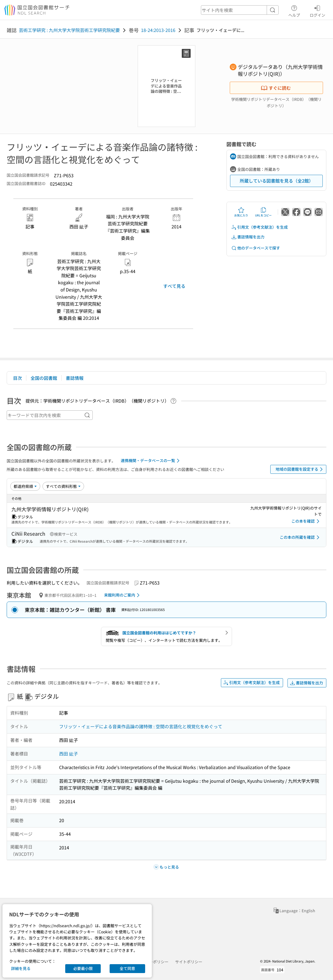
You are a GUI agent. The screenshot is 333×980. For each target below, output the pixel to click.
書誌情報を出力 (248, 237)
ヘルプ (294, 10)
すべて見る (174, 286)
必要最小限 (83, 968)
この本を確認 (306, 521)
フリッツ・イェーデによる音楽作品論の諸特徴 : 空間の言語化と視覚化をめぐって (141, 726)
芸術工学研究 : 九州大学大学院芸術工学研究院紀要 (69, 30)
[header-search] (240, 10)
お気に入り (241, 212)
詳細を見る (21, 968)
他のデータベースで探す (256, 248)
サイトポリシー (189, 962)
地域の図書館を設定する (300, 469)
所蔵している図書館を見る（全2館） (277, 181)
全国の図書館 (44, 378)
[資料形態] (63, 486)
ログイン (317, 10)
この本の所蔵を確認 (301, 537)
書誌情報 (75, 378)
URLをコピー (263, 212)
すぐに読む (276, 88)
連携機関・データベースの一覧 (151, 461)
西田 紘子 (69, 754)
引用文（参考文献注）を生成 (259, 227)
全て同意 (127, 968)
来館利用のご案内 (123, 595)
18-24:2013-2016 (158, 30)
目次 (17, 378)
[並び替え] (25, 486)
